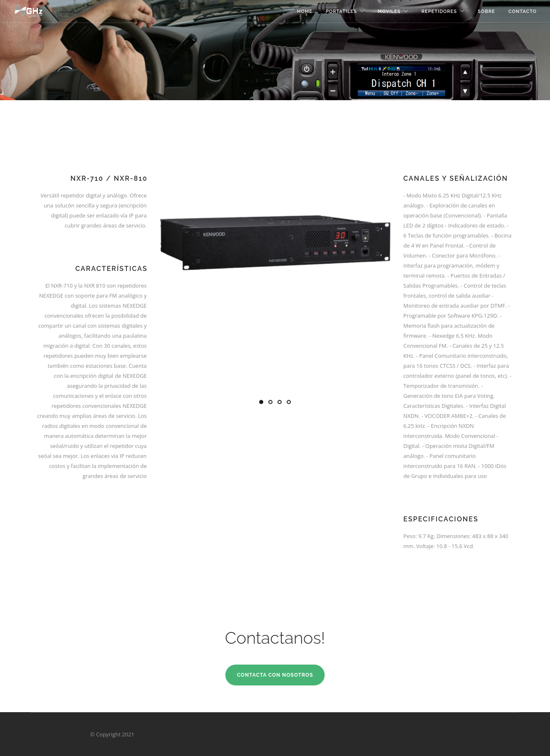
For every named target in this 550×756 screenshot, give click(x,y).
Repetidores (439, 11)
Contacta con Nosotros (275, 675)
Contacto (522, 11)
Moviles (389, 11)
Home (305, 11)
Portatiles (342, 11)
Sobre (486, 11)
